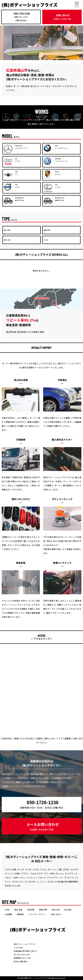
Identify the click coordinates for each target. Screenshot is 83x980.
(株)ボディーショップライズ (36, 978)
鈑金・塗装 (18, 910)
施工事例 (68, 910)
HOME (7, 910)
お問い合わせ (62, 17)
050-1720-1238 (22, 13)
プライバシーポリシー (37, 914)
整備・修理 (43, 910)
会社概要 (8, 914)
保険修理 (31, 910)
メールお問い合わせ (43, 827)
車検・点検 (56, 910)
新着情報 (20, 914)
